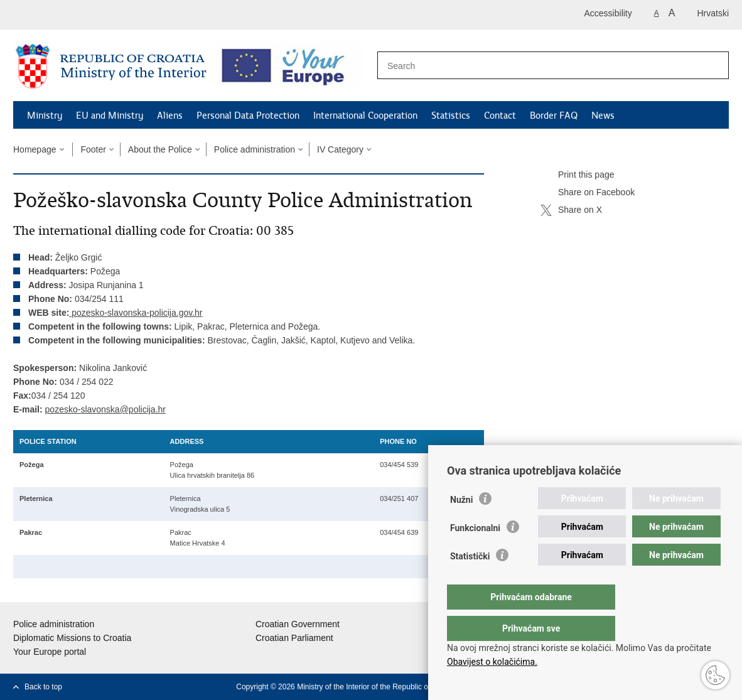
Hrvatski (713, 13)
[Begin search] (712, 66)
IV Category (340, 149)
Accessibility (608, 13)
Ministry (45, 116)
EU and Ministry (110, 116)
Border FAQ (554, 116)
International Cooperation (365, 116)
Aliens (170, 116)
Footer (93, 149)
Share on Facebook (588, 193)
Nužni (461, 525)
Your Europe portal (50, 652)
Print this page (578, 175)
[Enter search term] (540, 66)
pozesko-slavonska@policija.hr (105, 409)
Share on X (571, 210)
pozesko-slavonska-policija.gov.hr (137, 313)
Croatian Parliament (294, 638)
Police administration (255, 149)
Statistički (470, 581)
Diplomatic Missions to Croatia (72, 638)
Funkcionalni (475, 553)
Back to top (43, 687)
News (603, 116)
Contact (500, 116)
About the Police (160, 149)
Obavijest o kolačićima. (492, 662)
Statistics (451, 116)
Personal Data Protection (248, 116)
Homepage (35, 149)
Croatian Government (298, 624)
